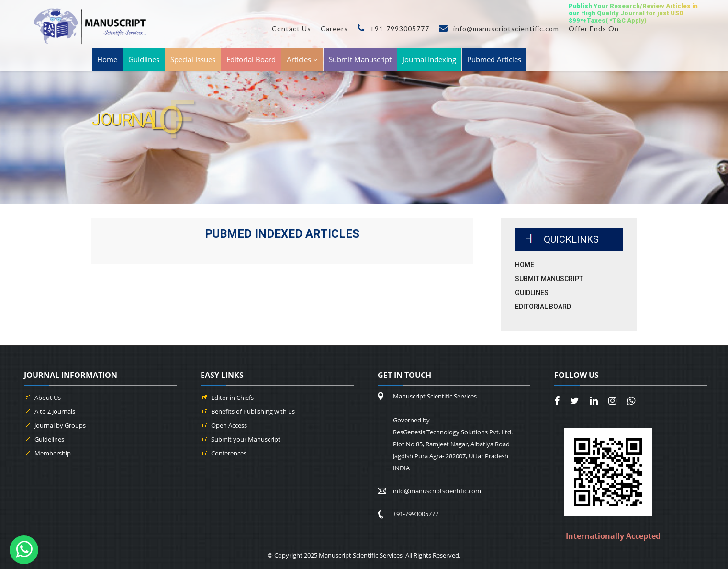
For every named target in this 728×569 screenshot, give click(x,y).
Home (107, 59)
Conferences (229, 453)
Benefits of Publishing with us (253, 411)
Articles (302, 59)
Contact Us (291, 28)
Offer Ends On (594, 28)
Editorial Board (251, 59)
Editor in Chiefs (232, 398)
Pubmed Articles (494, 59)
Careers (334, 28)
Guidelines (49, 439)
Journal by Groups (60, 425)
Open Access (229, 425)
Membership (53, 453)
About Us (48, 398)
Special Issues (193, 59)
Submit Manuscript (360, 59)
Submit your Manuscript (246, 439)
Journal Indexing (429, 59)
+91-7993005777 (393, 28)
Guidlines (144, 59)
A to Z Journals (55, 411)
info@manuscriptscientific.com (499, 28)
